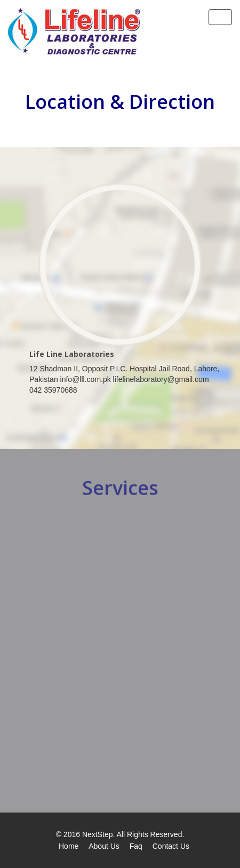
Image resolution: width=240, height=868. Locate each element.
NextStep (98, 834)
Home (69, 846)
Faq (136, 846)
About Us (104, 846)
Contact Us (171, 846)
